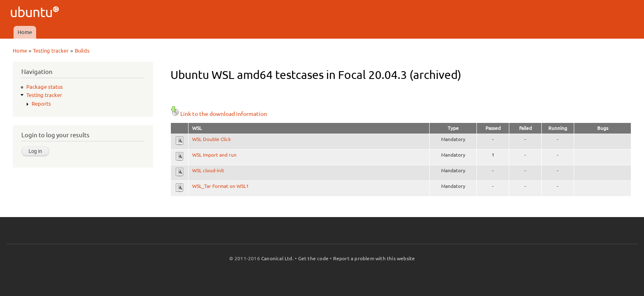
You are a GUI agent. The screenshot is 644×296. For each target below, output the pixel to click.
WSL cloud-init (208, 170)
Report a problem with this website (374, 258)
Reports (41, 104)
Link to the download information (219, 114)
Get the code (313, 258)
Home (25, 32)
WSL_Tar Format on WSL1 (221, 186)
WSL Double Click (212, 139)
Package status (45, 87)
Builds (82, 51)
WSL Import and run (214, 155)
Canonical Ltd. (277, 258)
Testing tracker (51, 51)
